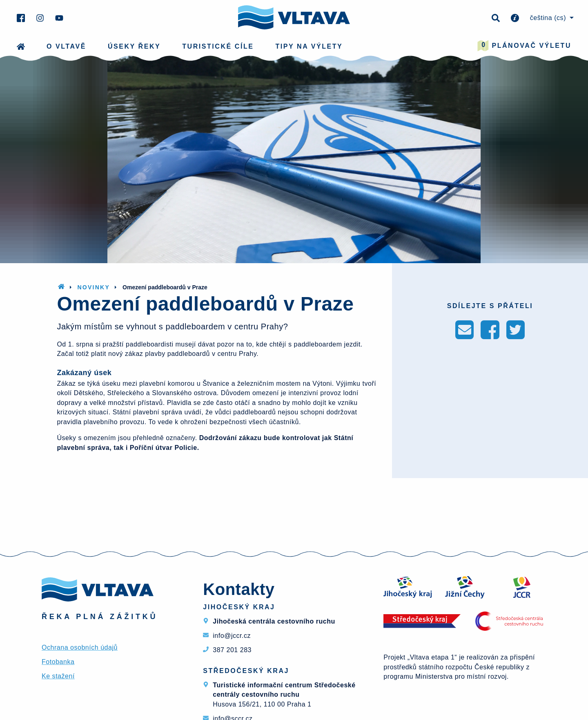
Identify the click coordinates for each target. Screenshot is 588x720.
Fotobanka (58, 662)
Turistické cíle (218, 46)
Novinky (94, 287)
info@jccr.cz (232, 636)
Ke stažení (58, 676)
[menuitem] (551, 18)
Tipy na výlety (309, 46)
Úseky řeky (134, 46)
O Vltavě (66, 46)
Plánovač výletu (524, 46)
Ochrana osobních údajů (80, 647)
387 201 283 (232, 650)
